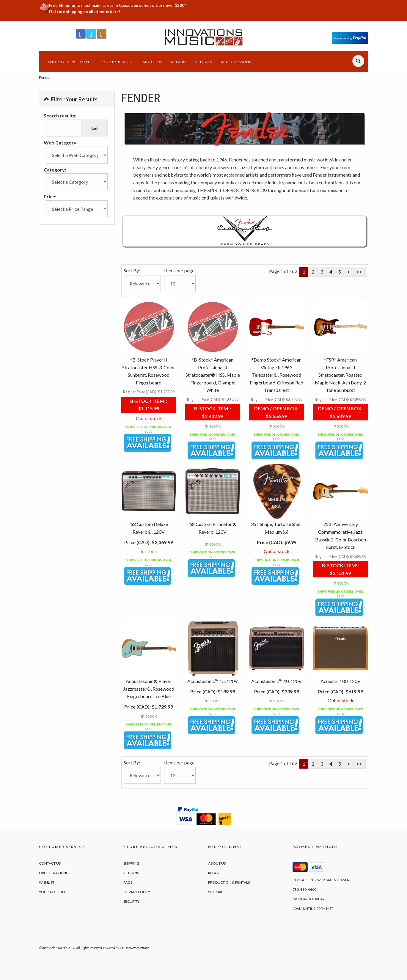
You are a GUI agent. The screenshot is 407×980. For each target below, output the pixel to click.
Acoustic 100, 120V (341, 681)
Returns (131, 873)
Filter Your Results (71, 99)
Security (131, 901)
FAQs (128, 882)
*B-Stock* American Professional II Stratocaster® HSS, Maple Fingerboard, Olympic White (213, 375)
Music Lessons (236, 62)
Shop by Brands (117, 62)
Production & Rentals (229, 882)
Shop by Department (70, 62)
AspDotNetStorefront (134, 948)
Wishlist (47, 882)
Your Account (53, 892)
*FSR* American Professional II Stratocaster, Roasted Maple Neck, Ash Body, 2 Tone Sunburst (340, 375)
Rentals (204, 62)
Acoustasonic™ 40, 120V (276, 681)
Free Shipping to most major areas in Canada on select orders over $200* (117, 5)
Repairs (179, 62)
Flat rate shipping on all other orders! (85, 12)
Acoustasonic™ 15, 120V (213, 681)
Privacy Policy (137, 892)
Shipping (131, 863)
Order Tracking (54, 873)
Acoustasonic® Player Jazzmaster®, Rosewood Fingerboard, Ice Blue (149, 689)
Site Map (216, 892)
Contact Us (50, 863)
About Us (152, 62)
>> (359, 272)
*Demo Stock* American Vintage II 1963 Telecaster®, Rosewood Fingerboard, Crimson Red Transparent (276, 375)
